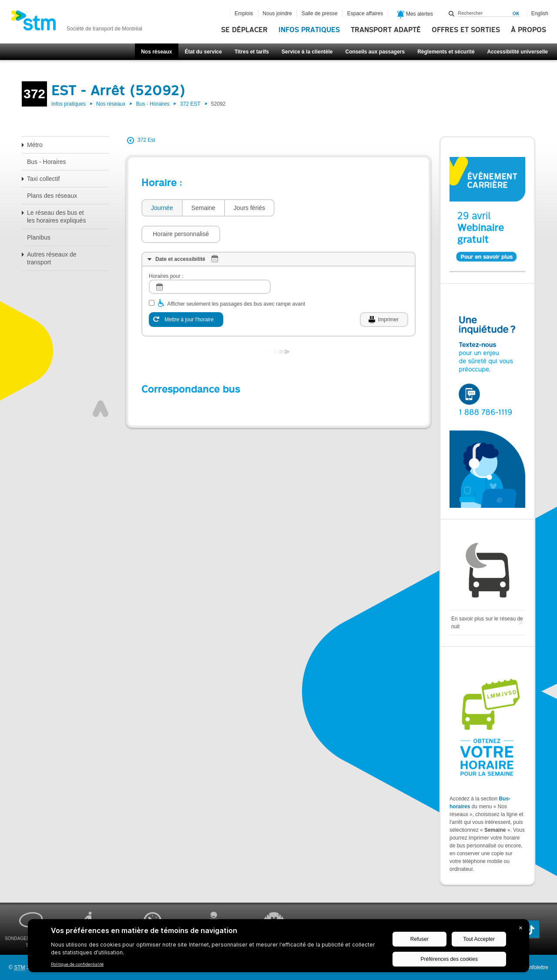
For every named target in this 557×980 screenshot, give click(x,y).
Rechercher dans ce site (452, 13)
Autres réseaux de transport (52, 258)
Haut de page (101, 383)
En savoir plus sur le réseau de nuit (487, 623)
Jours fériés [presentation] (249, 208)
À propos (528, 30)
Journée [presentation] (162, 208)
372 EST (190, 104)
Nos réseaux (156, 52)
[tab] (162, 208)
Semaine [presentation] (203, 208)
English (540, 13)
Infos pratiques (309, 30)
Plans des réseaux (52, 196)
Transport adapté (386, 30)
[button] (318, 208)
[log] (210, 261)
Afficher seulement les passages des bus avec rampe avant (236, 278)
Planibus (39, 237)
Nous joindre (277, 13)
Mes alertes (415, 14)
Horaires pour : (166, 250)
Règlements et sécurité (446, 52)
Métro (35, 145)
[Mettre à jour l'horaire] (186, 293)
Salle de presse (320, 13)
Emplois (244, 13)
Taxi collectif (43, 179)
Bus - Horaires (153, 104)
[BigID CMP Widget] (278, 948)
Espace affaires (365, 13)
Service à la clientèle (307, 52)
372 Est (146, 140)
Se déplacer (244, 30)
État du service (203, 52)
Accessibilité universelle (518, 52)
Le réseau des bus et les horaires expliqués (56, 217)
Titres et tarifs (252, 52)
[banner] (77, 23)
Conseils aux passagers (375, 52)
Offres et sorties (466, 30)
